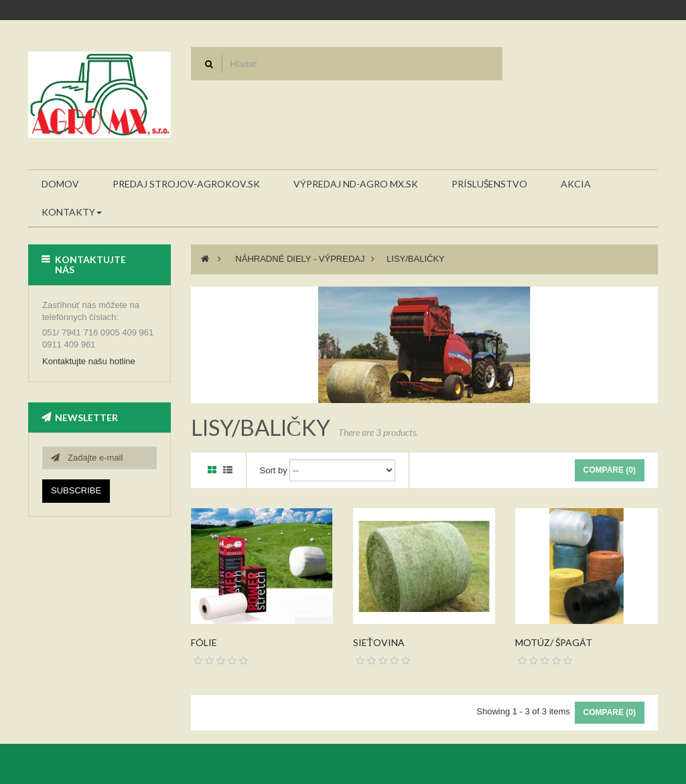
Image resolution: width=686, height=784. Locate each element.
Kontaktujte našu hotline (89, 361)
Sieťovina (379, 642)
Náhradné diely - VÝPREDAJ (300, 259)
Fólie (204, 642)
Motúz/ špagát (554, 642)
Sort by (274, 470)
